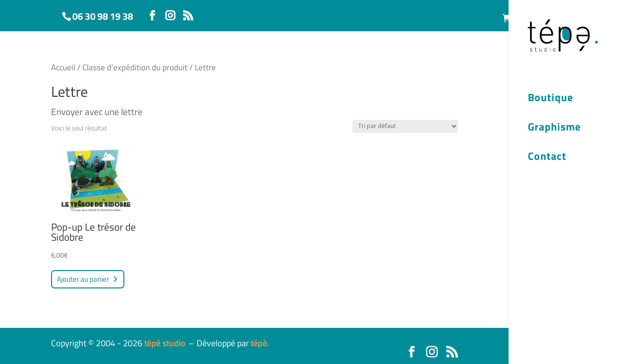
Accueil (63, 67)
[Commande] (405, 126)
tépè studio (165, 343)
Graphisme (554, 128)
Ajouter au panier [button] (83, 279)
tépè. (260, 343)
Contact (547, 157)
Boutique (550, 99)
